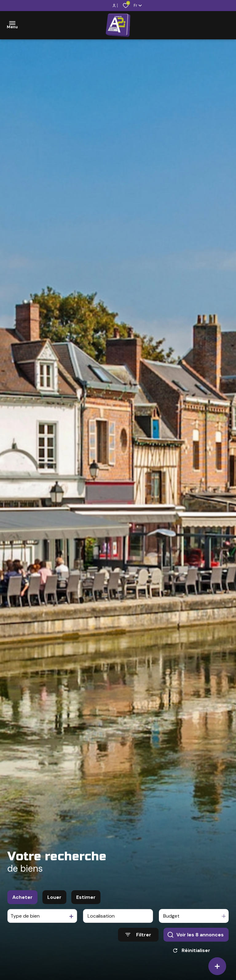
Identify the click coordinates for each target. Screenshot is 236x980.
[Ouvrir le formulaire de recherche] (138, 937)
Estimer (86, 900)
